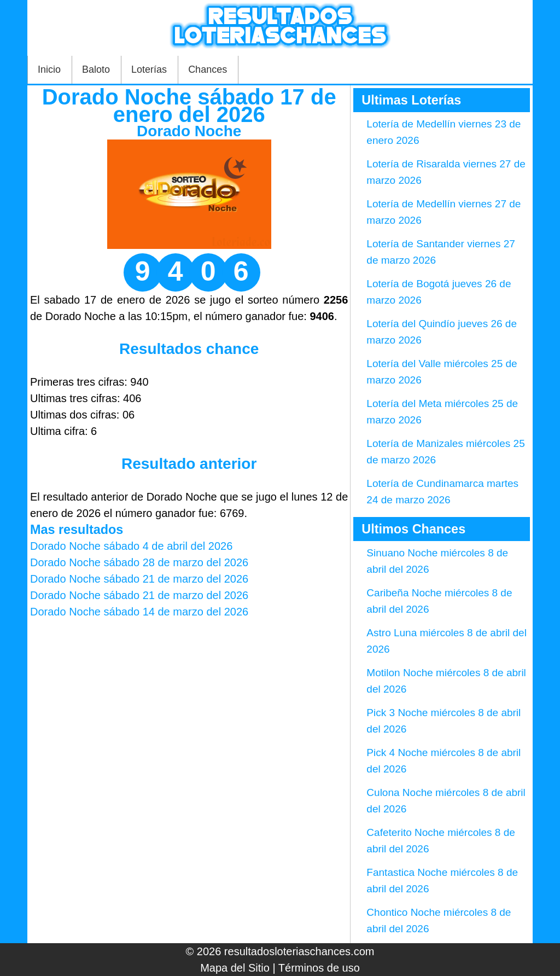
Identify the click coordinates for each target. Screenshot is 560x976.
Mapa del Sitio (235, 968)
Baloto (96, 69)
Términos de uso (319, 968)
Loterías (149, 69)
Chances (208, 69)
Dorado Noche (189, 131)
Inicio (49, 69)
